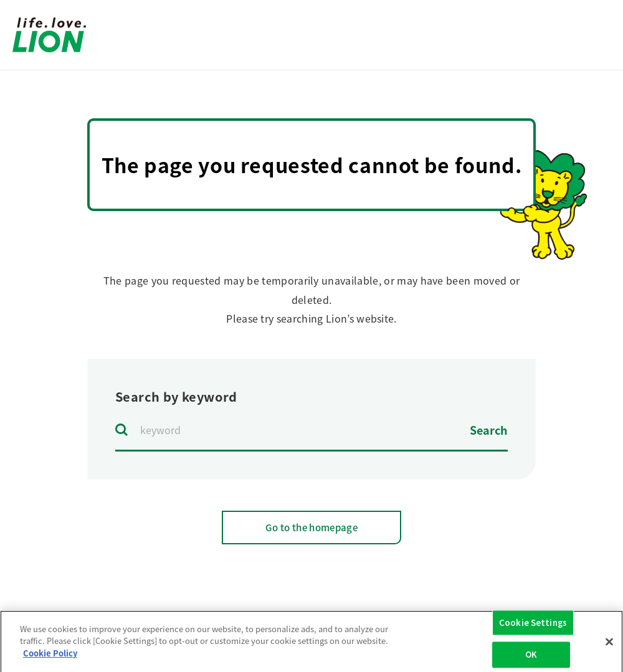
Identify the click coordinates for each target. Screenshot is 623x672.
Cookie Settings (533, 627)
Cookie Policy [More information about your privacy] (50, 657)
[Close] (609, 646)
